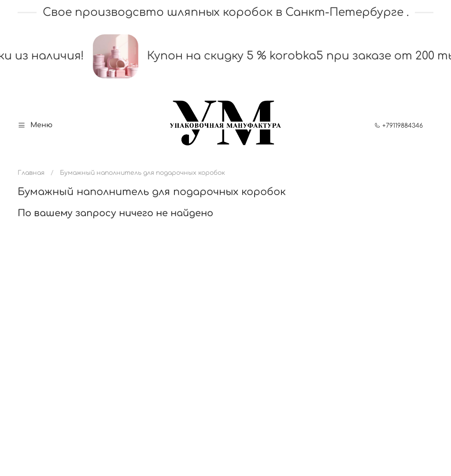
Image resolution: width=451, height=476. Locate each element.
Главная (31, 173)
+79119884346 (399, 126)
